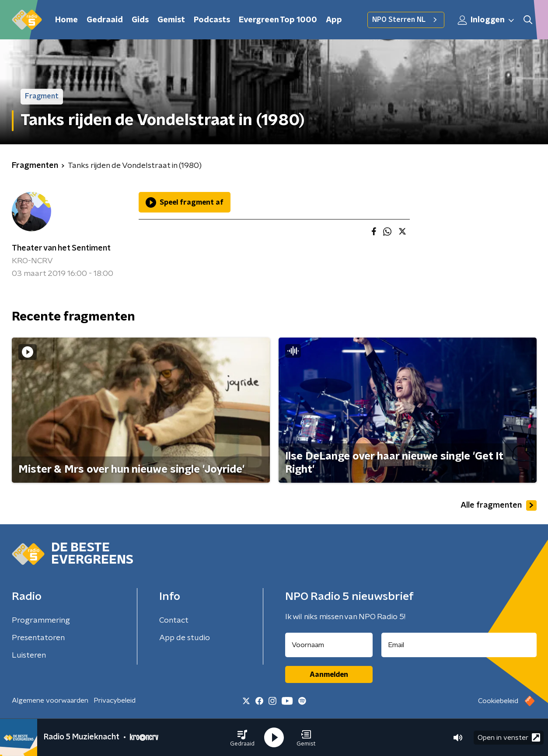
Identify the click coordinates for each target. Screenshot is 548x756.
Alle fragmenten (499, 505)
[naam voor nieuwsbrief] (329, 645)
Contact (174, 620)
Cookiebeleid (498, 701)
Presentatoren (38, 638)
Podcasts (212, 20)
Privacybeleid (115, 700)
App (334, 20)
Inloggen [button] (486, 20)
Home (66, 20)
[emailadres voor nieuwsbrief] (459, 645)
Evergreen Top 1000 (278, 20)
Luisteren (29, 655)
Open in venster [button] (509, 737)
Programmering (41, 620)
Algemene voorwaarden (50, 700)
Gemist (171, 20)
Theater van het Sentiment (61, 248)
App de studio (185, 638)
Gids (140, 20)
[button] (242, 738)
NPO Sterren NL (406, 20)
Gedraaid (105, 20)
